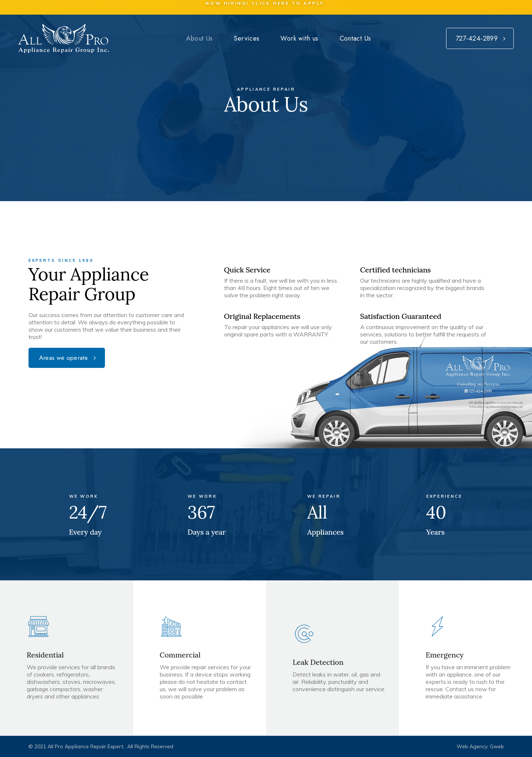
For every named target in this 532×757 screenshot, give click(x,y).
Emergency (445, 655)
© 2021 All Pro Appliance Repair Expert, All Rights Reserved (101, 746)
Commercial (180, 655)
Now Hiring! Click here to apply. (266, 3)
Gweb (497, 746)
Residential (45, 655)
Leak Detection (318, 662)
